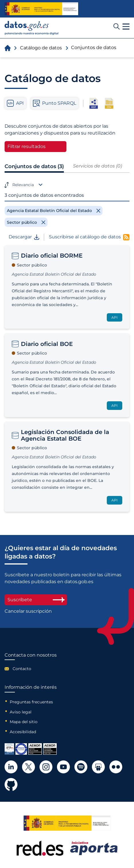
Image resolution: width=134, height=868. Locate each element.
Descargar (24, 237)
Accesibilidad (23, 732)
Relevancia (23, 185)
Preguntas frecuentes (31, 702)
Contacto (22, 669)
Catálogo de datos (41, 48)
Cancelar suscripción (28, 611)
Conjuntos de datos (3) (34, 166)
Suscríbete (36, 600)
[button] (126, 27)
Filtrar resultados (26, 146)
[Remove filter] (54, 211)
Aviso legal (21, 712)
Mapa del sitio (24, 722)
